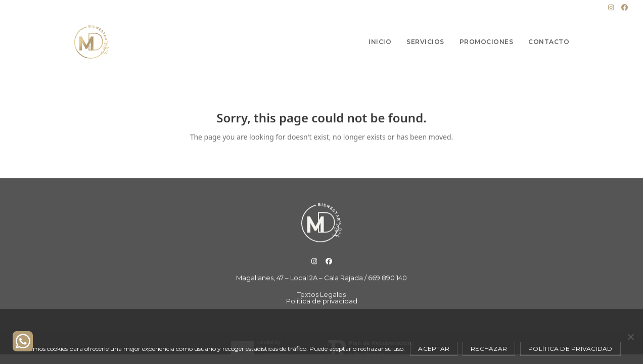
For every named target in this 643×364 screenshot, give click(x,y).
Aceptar (434, 349)
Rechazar (489, 349)
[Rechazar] (630, 337)
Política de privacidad (570, 349)
